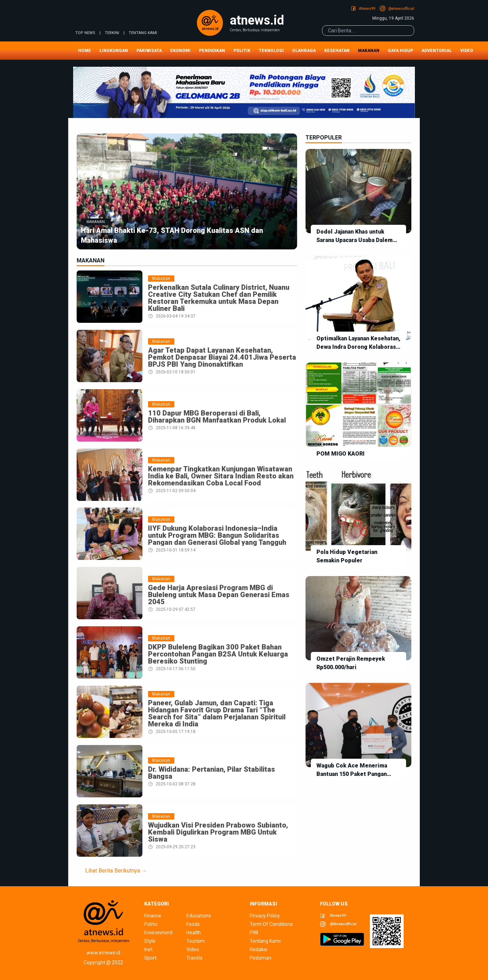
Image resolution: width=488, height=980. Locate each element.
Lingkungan (114, 51)
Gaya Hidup (400, 51)
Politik (242, 51)
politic (151, 925)
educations (199, 916)
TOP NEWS (85, 33)
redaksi (258, 950)
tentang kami (143, 33)
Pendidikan (212, 51)
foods (193, 925)
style (150, 941)
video (193, 950)
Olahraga (304, 51)
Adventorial (437, 51)
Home (85, 51)
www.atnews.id (103, 953)
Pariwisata (149, 51)
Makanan (369, 51)
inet (148, 950)
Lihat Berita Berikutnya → (116, 871)
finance (153, 916)
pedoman (261, 958)
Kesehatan (337, 51)
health (194, 933)
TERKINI (112, 33)
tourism (195, 941)
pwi (254, 933)
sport (150, 958)
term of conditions (271, 925)
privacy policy (265, 916)
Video (467, 51)
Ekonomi (180, 51)
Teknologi (271, 51)
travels (194, 958)
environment (158, 933)
